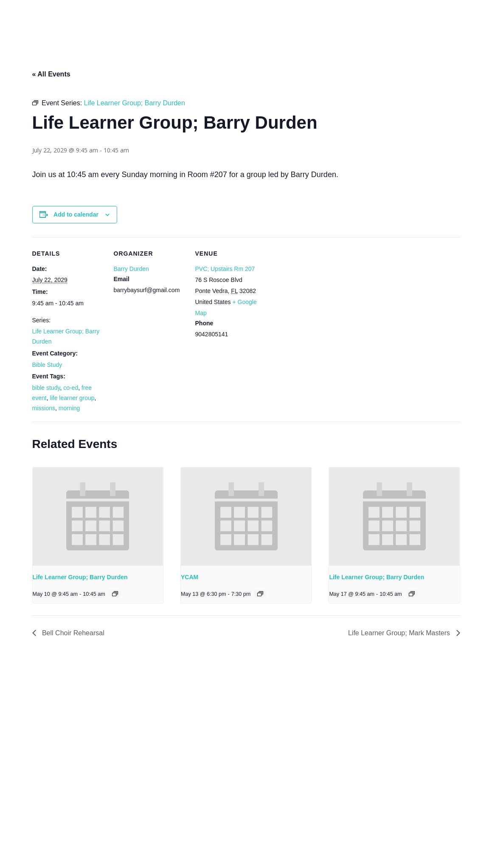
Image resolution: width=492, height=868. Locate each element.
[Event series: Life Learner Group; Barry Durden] (115, 594)
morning (69, 408)
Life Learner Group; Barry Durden (80, 577)
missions (44, 408)
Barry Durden (131, 269)
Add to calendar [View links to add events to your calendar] (76, 214)
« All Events (51, 74)
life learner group (72, 398)
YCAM (190, 577)
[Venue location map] (322, 295)
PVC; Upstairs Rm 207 (225, 269)
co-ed (71, 388)
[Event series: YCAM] (260, 594)
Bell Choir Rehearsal (72, 633)
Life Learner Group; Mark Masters (400, 633)
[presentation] (98, 516)
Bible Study (47, 365)
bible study (46, 388)
